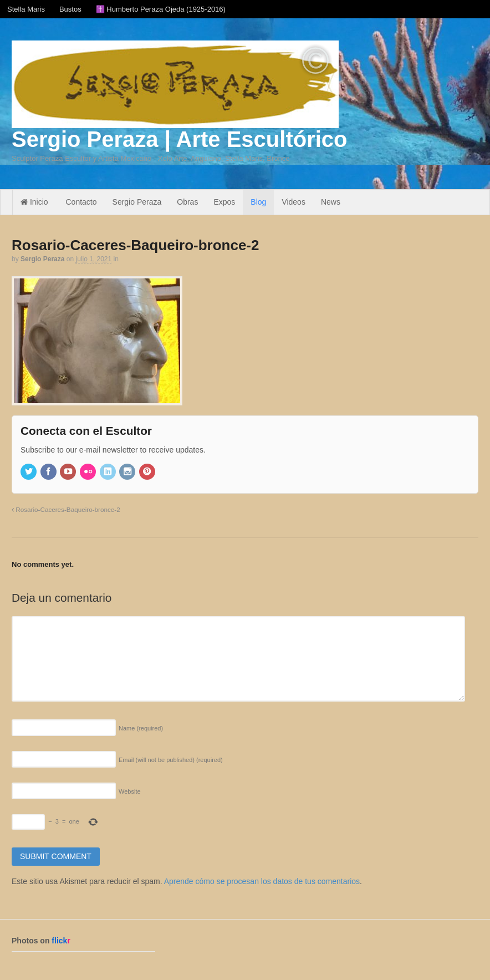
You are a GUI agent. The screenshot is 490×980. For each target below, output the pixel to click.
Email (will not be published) (171, 760)
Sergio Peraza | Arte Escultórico (179, 139)
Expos (224, 202)
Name (141, 728)
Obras (187, 202)
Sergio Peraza (137, 202)
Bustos (70, 9)
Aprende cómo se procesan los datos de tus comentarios (262, 881)
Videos (294, 202)
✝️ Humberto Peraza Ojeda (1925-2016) (161, 9)
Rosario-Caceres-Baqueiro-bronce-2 (66, 509)
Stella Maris (26, 9)
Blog (258, 202)
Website (130, 791)
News (331, 202)
